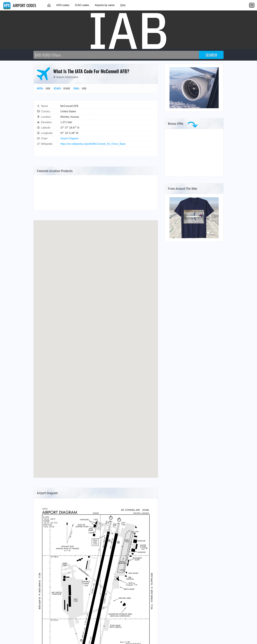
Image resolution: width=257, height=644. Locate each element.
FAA (76, 89)
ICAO (57, 89)
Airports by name (105, 5)
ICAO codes (82, 5)
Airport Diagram (69, 138)
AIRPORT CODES (20, 5)
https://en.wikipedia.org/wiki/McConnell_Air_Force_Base (93, 144)
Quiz (123, 5)
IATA (40, 89)
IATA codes (63, 5)
